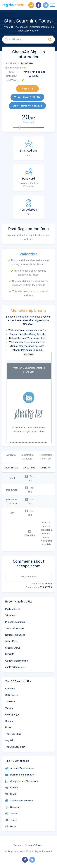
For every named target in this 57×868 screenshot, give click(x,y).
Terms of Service (34, 845)
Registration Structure (27, 457)
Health (11, 794)
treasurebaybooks (15, 628)
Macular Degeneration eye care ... (28, 346)
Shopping (13, 807)
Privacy (17, 845)
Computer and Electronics (22, 781)
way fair (9, 740)
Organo (9, 721)
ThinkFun (10, 702)
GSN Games (12, 695)
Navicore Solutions (15, 635)
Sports (11, 814)
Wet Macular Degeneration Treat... (28, 342)
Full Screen (29, 355)
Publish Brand (12, 609)
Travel (11, 820)
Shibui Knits (11, 641)
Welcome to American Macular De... (28, 330)
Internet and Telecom (19, 801)
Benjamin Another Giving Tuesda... (28, 334)
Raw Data (10, 455)
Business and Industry (19, 775)
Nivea (8, 727)
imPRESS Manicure (15, 667)
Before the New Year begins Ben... (28, 338)
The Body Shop (13, 734)
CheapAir (10, 689)
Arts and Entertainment (20, 768)
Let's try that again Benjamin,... (28, 350)
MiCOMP (10, 654)
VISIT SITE (27, 89)
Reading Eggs (12, 714)
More (11, 827)
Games (12, 788)
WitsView (10, 615)
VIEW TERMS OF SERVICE (27, 106)
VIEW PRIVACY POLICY (27, 97)
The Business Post (15, 747)
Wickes (9, 708)
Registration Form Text (46, 457)
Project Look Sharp (15, 622)
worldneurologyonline (17, 661)
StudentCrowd (13, 648)
